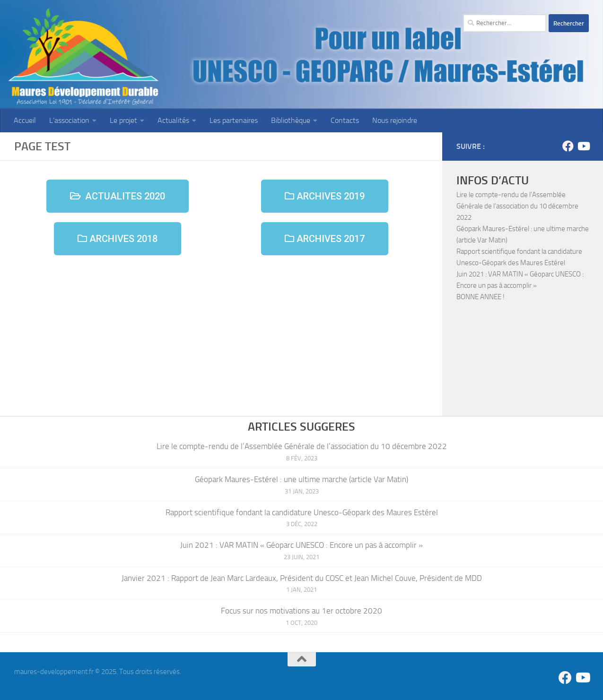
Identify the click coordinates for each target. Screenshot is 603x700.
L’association (69, 120)
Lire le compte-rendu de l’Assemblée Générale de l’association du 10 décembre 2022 (517, 206)
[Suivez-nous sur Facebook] (568, 146)
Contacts (345, 120)
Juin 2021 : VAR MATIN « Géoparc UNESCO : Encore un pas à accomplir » (301, 545)
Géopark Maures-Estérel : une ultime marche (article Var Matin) (301, 479)
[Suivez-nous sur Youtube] (583, 146)
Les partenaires (234, 120)
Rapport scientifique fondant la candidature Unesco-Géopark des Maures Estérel (302, 512)
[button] (118, 196)
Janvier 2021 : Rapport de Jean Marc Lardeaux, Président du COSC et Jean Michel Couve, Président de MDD (302, 578)
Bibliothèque (291, 120)
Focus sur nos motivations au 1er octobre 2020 (301, 611)
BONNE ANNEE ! (481, 297)
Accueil (25, 120)
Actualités (173, 120)
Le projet (123, 120)
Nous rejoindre (395, 120)
